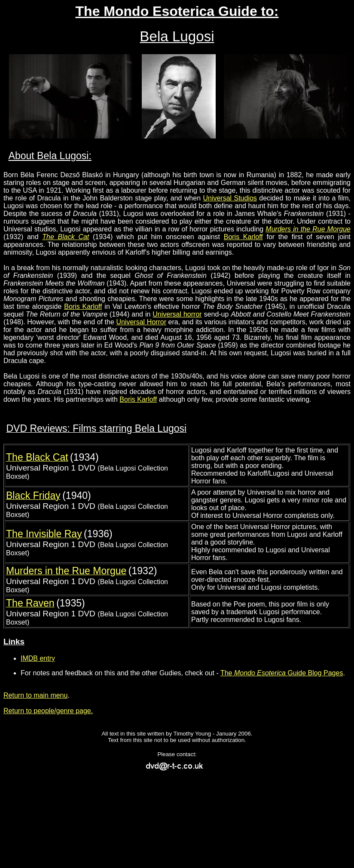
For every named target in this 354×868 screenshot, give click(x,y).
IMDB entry (38, 658)
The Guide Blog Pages (282, 673)
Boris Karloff (243, 237)
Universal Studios (230, 198)
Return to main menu (35, 695)
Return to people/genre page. (48, 711)
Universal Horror (141, 322)
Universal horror (177, 314)
